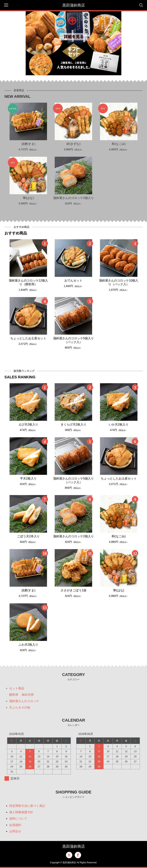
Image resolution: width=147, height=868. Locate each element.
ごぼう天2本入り (28, 536)
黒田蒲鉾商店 (74, 5)
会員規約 (15, 825)
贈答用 (14, 695)
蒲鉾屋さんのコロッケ (24, 701)
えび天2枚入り (28, 424)
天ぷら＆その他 (20, 707)
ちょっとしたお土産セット (28, 338)
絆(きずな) (73, 144)
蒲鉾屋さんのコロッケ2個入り (73, 198)
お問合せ (15, 831)
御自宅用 (28, 695)
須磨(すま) (28, 144)
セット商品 (17, 688)
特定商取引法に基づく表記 (27, 806)
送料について (18, 819)
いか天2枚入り (119, 424)
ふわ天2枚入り (28, 645)
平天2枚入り (28, 478)
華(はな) (28, 198)
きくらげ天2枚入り (73, 424)
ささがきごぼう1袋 (73, 590)
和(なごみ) (119, 144)
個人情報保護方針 (21, 812)
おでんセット (73, 280)
